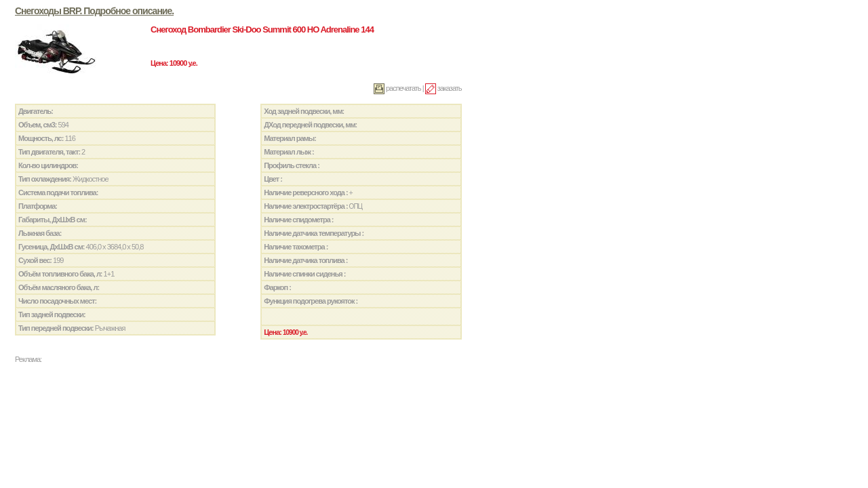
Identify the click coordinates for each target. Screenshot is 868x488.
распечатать (397, 88)
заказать (443, 88)
